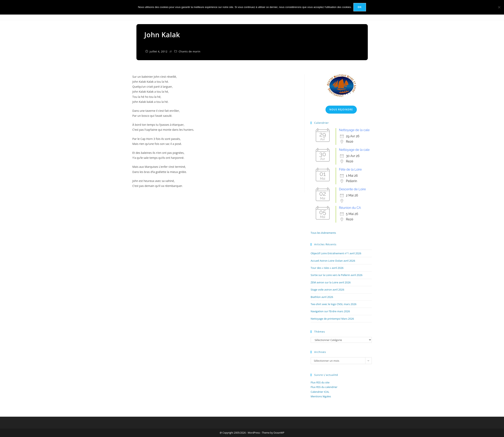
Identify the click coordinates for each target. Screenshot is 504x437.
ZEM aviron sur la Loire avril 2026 (331, 282)
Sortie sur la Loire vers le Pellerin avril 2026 (337, 275)
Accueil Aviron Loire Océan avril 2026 (333, 261)
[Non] (499, 7)
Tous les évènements (323, 233)
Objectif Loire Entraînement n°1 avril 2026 (336, 253)
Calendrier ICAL (320, 392)
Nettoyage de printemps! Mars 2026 (332, 319)
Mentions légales (321, 396)
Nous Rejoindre (341, 109)
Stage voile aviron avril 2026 (327, 290)
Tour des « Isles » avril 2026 (327, 268)
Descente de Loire (353, 189)
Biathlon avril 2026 (322, 297)
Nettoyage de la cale (354, 130)
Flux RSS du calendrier (324, 387)
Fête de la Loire (350, 169)
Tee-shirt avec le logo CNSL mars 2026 (334, 304)
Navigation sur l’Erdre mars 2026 (330, 311)
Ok (360, 7)
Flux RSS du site (320, 382)
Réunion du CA (350, 208)
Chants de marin (190, 51)
